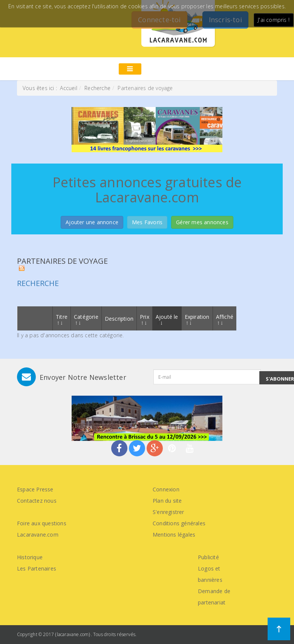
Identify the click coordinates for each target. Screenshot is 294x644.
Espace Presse (35, 489)
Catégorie (86, 319)
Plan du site (167, 501)
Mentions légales (174, 535)
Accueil (68, 88)
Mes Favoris (147, 222)
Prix (145, 319)
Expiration (197, 319)
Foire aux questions (42, 523)
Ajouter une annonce (92, 222)
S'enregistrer (168, 512)
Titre (62, 319)
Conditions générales (179, 523)
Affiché (225, 319)
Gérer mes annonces (202, 222)
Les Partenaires (37, 568)
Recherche (97, 88)
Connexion (166, 489)
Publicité (208, 557)
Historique (30, 557)
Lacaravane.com (38, 535)
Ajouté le (167, 319)
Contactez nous (37, 501)
